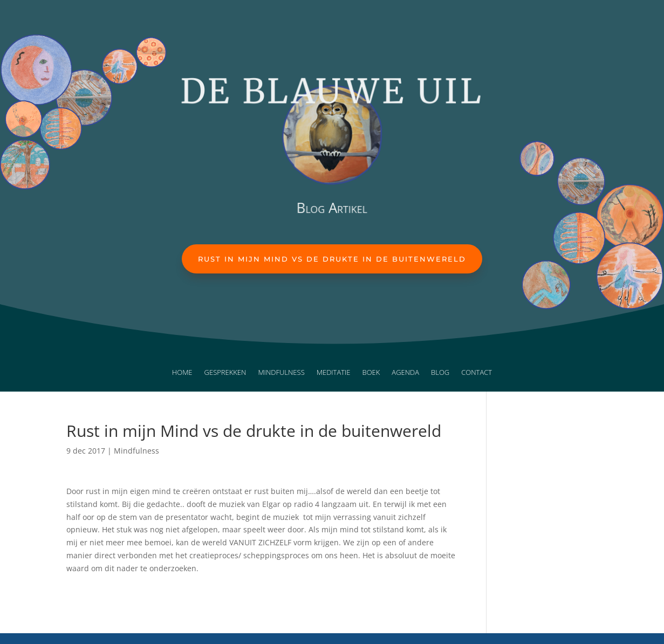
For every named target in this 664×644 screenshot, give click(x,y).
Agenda (405, 373)
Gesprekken (225, 373)
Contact (477, 373)
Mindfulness (281, 373)
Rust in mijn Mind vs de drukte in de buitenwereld (332, 259)
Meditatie (334, 373)
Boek (371, 373)
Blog (440, 373)
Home (182, 373)
